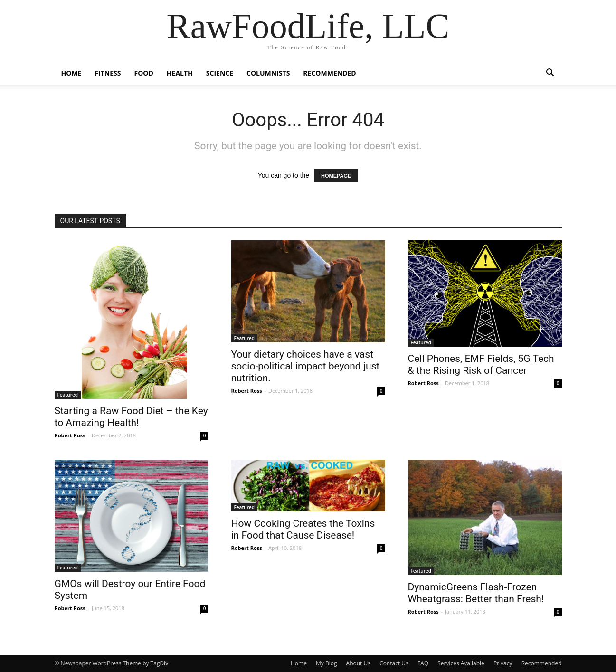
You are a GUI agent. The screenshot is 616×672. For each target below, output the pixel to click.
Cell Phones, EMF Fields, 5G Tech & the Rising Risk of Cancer (481, 364)
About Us (358, 663)
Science (220, 73)
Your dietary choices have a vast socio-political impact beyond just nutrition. (306, 366)
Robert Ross (70, 435)
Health (180, 73)
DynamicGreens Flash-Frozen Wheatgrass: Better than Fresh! (476, 593)
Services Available (461, 663)
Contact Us (394, 663)
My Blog (326, 663)
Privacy (503, 663)
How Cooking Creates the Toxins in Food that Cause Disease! (303, 529)
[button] (550, 74)
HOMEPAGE (336, 176)
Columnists (268, 73)
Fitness (108, 73)
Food (143, 73)
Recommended (329, 73)
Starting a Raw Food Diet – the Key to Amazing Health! (131, 417)
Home (71, 73)
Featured (68, 395)
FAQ (423, 663)
